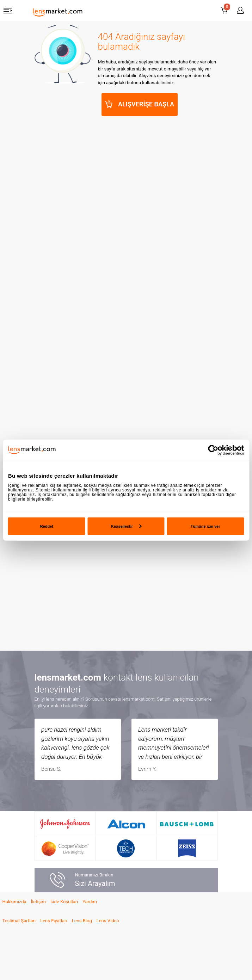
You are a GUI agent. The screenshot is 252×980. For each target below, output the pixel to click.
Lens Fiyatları (54, 921)
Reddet (47, 526)
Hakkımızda (14, 902)
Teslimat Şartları (19, 921)
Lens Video (108, 921)
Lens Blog (82, 921)
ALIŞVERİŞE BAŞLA (140, 104)
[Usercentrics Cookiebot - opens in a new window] (213, 450)
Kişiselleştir (126, 526)
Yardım (90, 902)
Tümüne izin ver (205, 526)
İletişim (38, 902)
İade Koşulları (64, 902)
